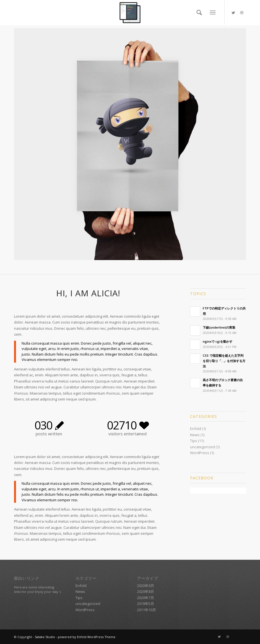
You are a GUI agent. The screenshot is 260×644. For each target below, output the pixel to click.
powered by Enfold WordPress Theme (87, 637)
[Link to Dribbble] (242, 13)
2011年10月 (147, 610)
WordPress (200, 453)
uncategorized (202, 447)
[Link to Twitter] (233, 13)
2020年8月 (146, 591)
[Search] (198, 12)
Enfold (196, 429)
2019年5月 (146, 604)
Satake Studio (45, 637)
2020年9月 (146, 586)
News (195, 435)
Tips (194, 441)
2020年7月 (146, 598)
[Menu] (213, 12)
